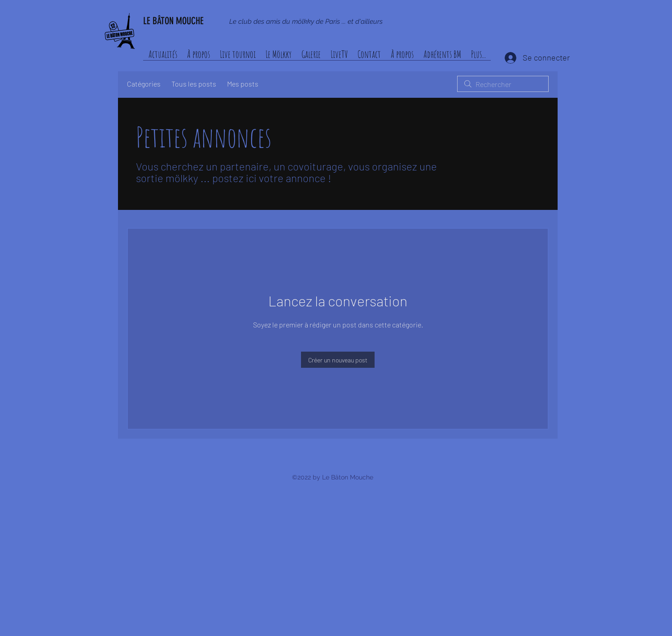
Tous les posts (194, 84)
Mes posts (243, 84)
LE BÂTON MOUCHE (173, 21)
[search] (503, 84)
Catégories (144, 84)
